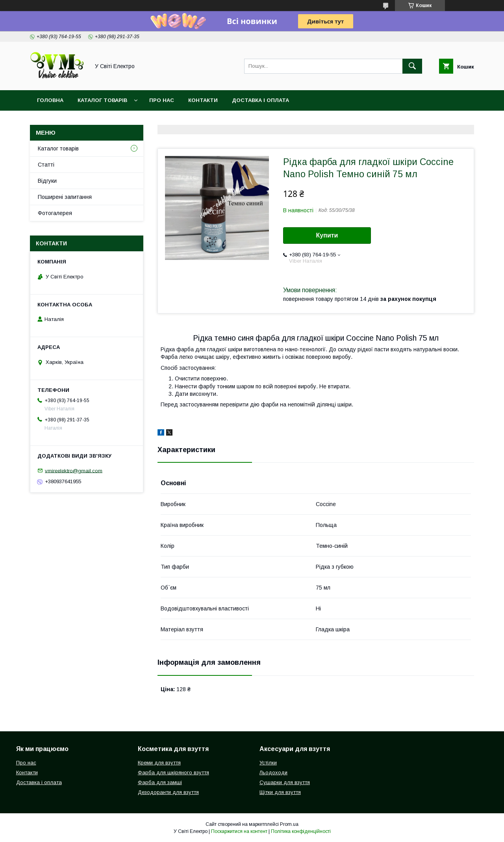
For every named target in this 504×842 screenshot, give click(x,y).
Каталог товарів (102, 100)
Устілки (268, 763)
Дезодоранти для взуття (168, 792)
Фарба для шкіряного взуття (173, 772)
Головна (50, 100)
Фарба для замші (160, 782)
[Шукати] (412, 66)
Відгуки (47, 181)
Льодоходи (273, 772)
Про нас (162, 100)
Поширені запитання (65, 197)
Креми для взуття (159, 763)
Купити (327, 235)
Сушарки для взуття (285, 782)
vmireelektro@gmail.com (74, 470)
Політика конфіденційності (301, 831)
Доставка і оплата (260, 100)
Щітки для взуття (280, 792)
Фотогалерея (55, 213)
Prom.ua (289, 824)
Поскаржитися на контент (239, 831)
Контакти (203, 100)
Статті (46, 165)
